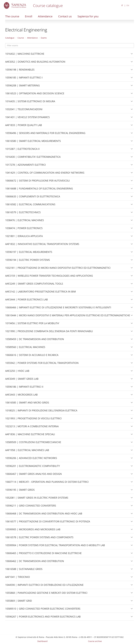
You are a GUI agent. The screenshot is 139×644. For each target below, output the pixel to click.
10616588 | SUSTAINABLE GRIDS (24, 570)
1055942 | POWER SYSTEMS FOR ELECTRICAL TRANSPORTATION (42, 364)
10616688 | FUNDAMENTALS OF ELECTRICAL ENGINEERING (39, 190)
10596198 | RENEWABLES (20, 71)
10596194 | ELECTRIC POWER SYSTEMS (28, 261)
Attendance (45, 16)
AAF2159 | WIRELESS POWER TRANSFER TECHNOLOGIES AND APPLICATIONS (49, 277)
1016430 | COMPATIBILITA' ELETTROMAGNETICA (33, 158)
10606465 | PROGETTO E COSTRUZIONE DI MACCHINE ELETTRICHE (43, 554)
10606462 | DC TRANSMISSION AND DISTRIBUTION (35, 562)
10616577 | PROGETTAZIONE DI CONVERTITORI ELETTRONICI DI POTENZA (48, 522)
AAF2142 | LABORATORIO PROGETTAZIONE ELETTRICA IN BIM (40, 293)
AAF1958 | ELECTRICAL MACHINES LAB (27, 451)
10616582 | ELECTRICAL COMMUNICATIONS (30, 205)
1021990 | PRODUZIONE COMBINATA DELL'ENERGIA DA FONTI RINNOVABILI (49, 332)
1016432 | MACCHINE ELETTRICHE (25, 55)
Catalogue (10, 38)
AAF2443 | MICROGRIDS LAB (21, 396)
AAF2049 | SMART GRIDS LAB (22, 380)
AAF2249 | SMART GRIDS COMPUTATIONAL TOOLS (34, 285)
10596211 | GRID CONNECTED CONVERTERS (31, 507)
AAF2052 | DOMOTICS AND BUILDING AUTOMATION (35, 63)
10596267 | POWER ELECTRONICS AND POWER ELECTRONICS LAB (43, 618)
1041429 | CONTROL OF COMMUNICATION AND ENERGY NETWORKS (45, 174)
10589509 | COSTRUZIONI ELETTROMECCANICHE (33, 443)
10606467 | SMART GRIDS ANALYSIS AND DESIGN (33, 475)
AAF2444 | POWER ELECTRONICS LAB (26, 301)
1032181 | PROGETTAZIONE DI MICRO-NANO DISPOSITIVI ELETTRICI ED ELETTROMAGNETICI (58, 269)
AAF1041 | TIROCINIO (18, 578)
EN (128, 5)
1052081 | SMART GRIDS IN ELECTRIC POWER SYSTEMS (37, 499)
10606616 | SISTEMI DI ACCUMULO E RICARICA (32, 356)
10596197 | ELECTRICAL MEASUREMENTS (29, 253)
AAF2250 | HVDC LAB (17, 372)
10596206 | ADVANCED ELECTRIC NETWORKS (31, 459)
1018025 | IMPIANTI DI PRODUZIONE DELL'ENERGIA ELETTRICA (41, 412)
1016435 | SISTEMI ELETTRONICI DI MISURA (30, 102)
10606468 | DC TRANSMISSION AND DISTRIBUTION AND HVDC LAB (44, 515)
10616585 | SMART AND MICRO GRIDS (27, 404)
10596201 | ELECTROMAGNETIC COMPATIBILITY (33, 467)
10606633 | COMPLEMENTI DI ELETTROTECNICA (33, 197)
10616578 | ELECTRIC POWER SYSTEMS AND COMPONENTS (39, 538)
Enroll (29, 16)
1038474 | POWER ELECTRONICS (24, 229)
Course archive (95, 641)
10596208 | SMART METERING (22, 87)
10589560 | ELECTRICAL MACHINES (25, 348)
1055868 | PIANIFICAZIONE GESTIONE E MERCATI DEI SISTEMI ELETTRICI (46, 594)
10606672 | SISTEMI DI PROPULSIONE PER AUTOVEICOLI (37, 182)
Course (21, 38)
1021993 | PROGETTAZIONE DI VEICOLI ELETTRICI (33, 419)
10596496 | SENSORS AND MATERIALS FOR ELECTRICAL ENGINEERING (45, 134)
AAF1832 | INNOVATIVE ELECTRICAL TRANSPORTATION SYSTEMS (42, 245)
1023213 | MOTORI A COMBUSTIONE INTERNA (32, 427)
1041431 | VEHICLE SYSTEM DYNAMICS (27, 118)
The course (12, 16)
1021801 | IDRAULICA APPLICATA (24, 237)
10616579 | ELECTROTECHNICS (23, 213)
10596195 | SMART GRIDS (20, 491)
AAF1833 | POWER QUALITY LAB (24, 126)
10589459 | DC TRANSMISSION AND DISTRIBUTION (35, 340)
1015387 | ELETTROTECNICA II (22, 150)
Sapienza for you (88, 16)
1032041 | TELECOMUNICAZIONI (24, 110)
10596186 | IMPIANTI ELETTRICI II (24, 388)
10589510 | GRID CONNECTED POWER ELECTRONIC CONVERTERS (43, 610)
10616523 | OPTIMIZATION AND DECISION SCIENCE (35, 94)
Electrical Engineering (26, 30)
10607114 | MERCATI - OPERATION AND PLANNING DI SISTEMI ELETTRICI (47, 483)
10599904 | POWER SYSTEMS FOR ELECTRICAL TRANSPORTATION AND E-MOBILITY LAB (55, 546)
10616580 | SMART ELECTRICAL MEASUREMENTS (33, 142)
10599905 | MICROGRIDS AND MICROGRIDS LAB (33, 530)
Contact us (65, 16)
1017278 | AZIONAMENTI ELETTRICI (25, 166)
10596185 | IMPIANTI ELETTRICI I (24, 79)
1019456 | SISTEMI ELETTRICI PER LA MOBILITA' (32, 324)
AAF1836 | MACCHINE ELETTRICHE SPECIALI (30, 435)
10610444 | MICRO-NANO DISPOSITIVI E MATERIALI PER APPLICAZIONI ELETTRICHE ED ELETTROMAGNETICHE (68, 316)
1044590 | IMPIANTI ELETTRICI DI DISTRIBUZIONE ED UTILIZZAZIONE (44, 586)
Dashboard (42, 641)
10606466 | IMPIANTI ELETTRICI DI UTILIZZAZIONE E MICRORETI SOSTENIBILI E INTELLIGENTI (58, 308)
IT (122, 5)
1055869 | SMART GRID (19, 602)
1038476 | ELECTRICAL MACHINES (25, 221)
